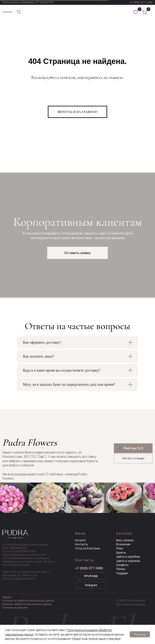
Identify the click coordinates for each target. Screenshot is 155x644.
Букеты (121, 553)
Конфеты (122, 565)
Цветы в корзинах (128, 561)
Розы (120, 548)
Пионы (121, 569)
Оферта (7, 597)
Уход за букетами (87, 548)
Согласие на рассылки (15, 608)
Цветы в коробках (128, 557)
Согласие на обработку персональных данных (28, 601)
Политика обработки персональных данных (27, 604)
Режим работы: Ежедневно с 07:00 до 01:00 (28, 2)
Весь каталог (125, 540)
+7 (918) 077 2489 (141, 2)
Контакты (81, 544)
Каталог (81, 540)
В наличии (123, 544)
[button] (77, 253)
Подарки (122, 573)
